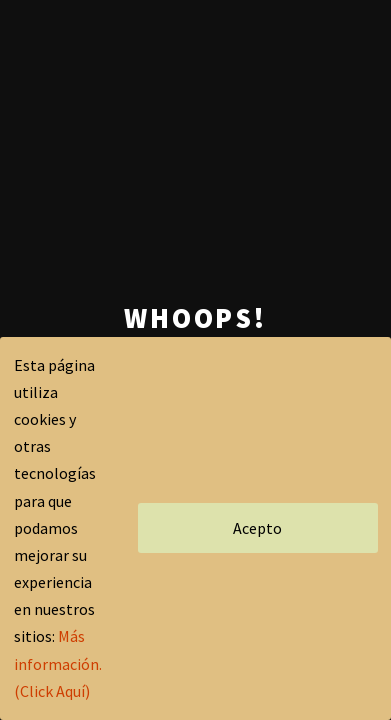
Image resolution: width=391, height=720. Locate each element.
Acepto (257, 528)
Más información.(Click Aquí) (58, 663)
